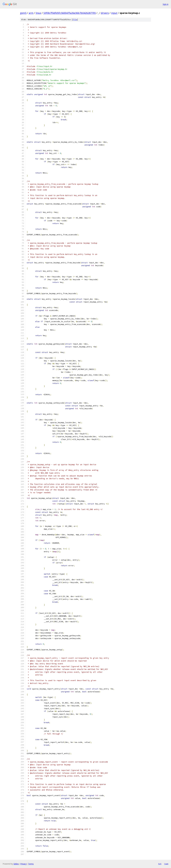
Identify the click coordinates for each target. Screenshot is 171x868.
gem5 (23, 13)
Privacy (23, 864)
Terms (31, 864)
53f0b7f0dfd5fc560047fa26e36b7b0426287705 (70, 13)
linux (38, 13)
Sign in (166, 4)
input (114, 13)
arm (31, 13)
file (75, 20)
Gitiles (16, 864)
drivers (105, 13)
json (166, 864)
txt (160, 864)
